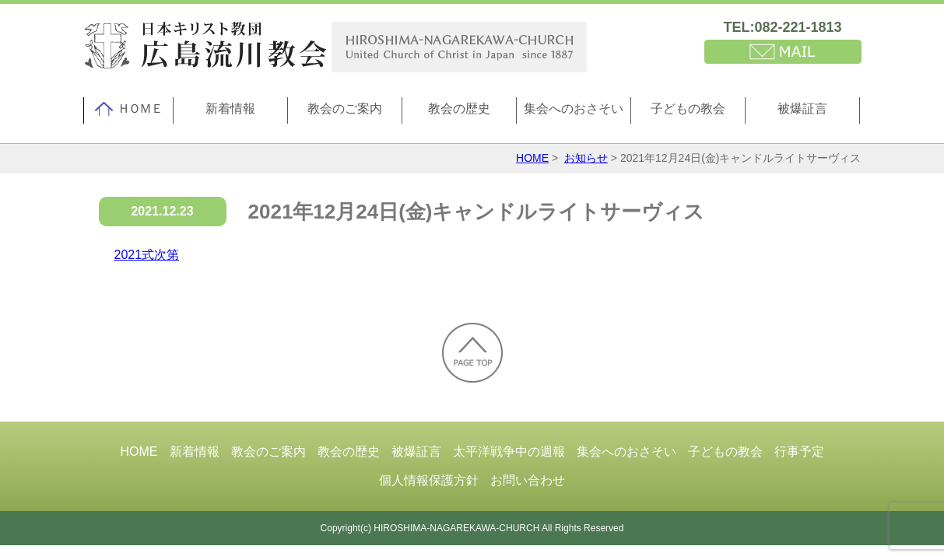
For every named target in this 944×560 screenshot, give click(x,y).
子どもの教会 (688, 108)
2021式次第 (147, 255)
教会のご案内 (345, 108)
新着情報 (230, 108)
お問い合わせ (528, 480)
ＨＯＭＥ (128, 109)
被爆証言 (802, 108)
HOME (532, 158)
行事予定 (799, 451)
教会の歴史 (459, 108)
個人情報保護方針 (429, 480)
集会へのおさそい (574, 108)
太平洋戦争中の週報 (509, 451)
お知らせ (586, 158)
